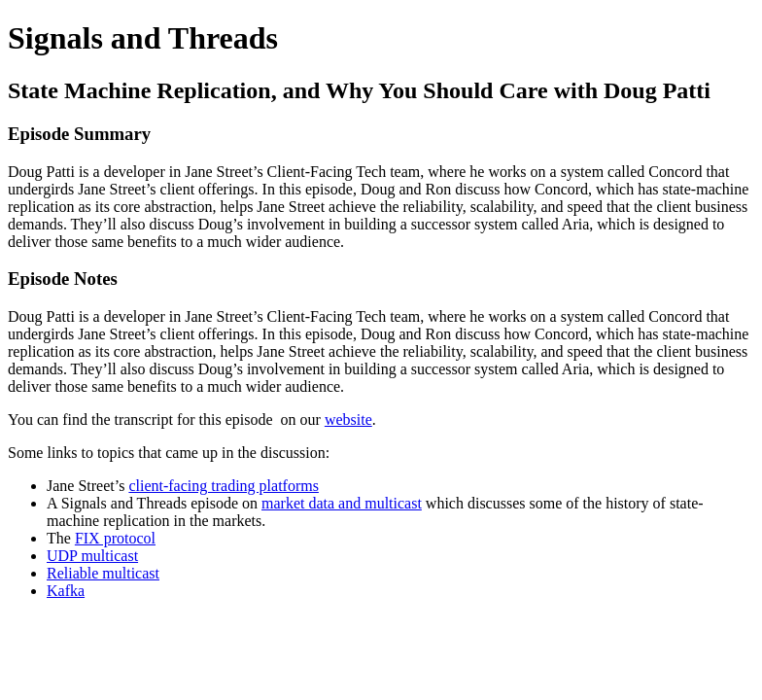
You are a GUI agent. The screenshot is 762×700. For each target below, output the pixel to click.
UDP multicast (92, 556)
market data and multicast (342, 503)
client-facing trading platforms (223, 486)
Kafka (66, 591)
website (348, 420)
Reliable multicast (103, 573)
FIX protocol (115, 538)
